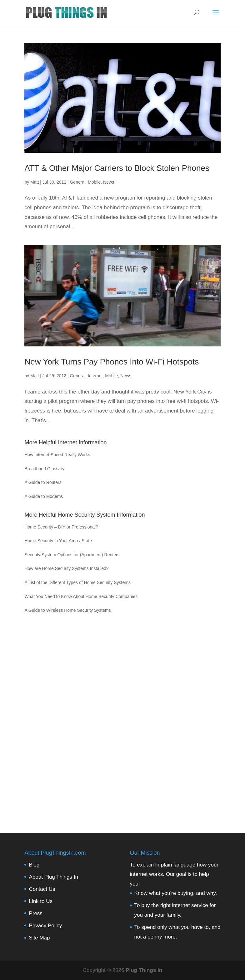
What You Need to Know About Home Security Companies (81, 596)
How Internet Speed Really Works (57, 455)
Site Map (39, 938)
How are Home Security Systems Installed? (66, 568)
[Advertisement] (122, 718)
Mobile (94, 182)
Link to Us (41, 901)
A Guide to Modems (44, 496)
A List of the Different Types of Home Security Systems (77, 582)
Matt (35, 182)
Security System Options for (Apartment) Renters (72, 555)
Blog (34, 865)
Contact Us (42, 889)
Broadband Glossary (44, 469)
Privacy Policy (45, 926)
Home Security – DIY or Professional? (61, 527)
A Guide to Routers (43, 482)
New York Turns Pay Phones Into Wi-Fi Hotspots (112, 362)
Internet (95, 376)
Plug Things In (144, 970)
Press (35, 913)
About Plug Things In (53, 877)
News (109, 182)
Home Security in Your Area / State (58, 541)
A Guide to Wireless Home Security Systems (67, 610)
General (77, 182)
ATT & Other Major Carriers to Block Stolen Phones (117, 168)
